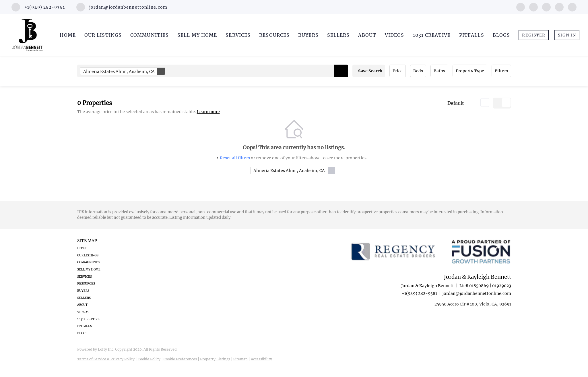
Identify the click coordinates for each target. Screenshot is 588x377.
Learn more (208, 112)
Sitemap (240, 359)
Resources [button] (274, 35)
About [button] (367, 35)
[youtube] (559, 7)
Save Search (370, 71)
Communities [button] (150, 35)
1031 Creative (432, 35)
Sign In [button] (567, 35)
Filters (501, 71)
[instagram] (546, 7)
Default (456, 103)
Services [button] (238, 35)
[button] (341, 71)
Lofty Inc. (106, 349)
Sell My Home (197, 35)
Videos (395, 35)
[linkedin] (533, 7)
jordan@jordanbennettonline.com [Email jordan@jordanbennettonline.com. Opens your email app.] (477, 293)
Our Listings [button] (103, 35)
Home (68, 35)
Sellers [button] (338, 35)
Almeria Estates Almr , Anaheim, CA (124, 71)
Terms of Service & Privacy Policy (106, 359)
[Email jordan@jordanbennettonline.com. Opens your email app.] (122, 7)
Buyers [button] (308, 35)
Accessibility (261, 359)
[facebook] (521, 7)
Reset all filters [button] (235, 158)
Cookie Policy (149, 359)
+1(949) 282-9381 (419, 293)
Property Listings (215, 359)
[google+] (572, 7)
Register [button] (534, 35)
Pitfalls (472, 35)
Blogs (501, 35)
